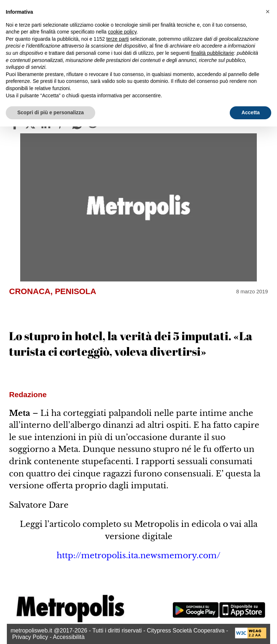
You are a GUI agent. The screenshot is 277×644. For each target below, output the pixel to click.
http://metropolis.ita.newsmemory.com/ (138, 555)
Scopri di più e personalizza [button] (50, 112)
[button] (268, 12)
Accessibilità (69, 637)
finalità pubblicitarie (213, 53)
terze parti (118, 39)
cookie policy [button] (122, 32)
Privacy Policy (30, 637)
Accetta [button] (250, 112)
